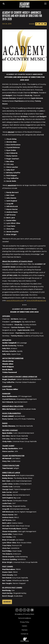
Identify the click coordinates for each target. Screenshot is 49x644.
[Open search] (4, 4)
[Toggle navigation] (45, 4)
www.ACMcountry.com (15, 301)
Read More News (7, 602)
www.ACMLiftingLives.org (36, 301)
